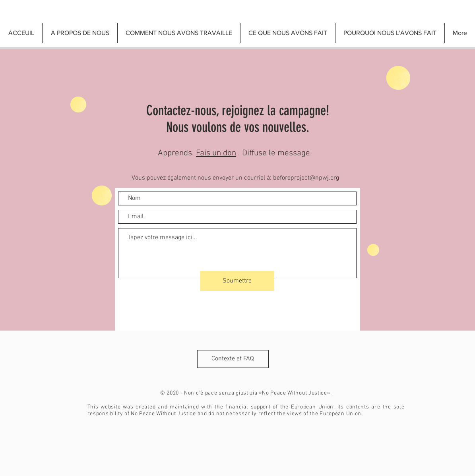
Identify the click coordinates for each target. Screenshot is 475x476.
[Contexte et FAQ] (233, 359)
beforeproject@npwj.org (306, 178)
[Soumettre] (237, 281)
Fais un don (216, 153)
